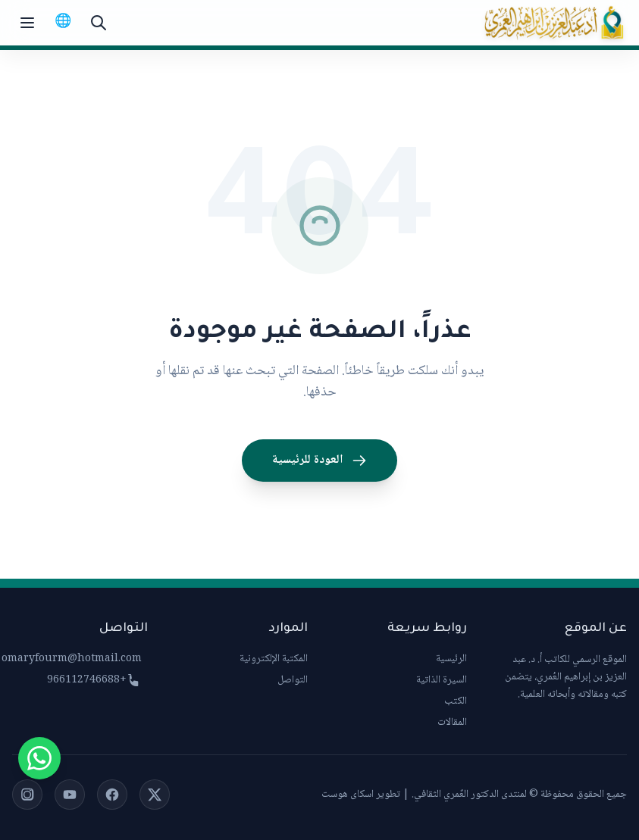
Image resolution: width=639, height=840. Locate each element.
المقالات (452, 723)
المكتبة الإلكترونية (274, 659)
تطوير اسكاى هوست (361, 795)
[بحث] (99, 23)
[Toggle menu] (27, 23)
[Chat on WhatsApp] (39, 758)
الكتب (456, 701)
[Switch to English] (63, 23)
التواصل (293, 680)
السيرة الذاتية (442, 680)
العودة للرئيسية (319, 460)
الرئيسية (451, 659)
